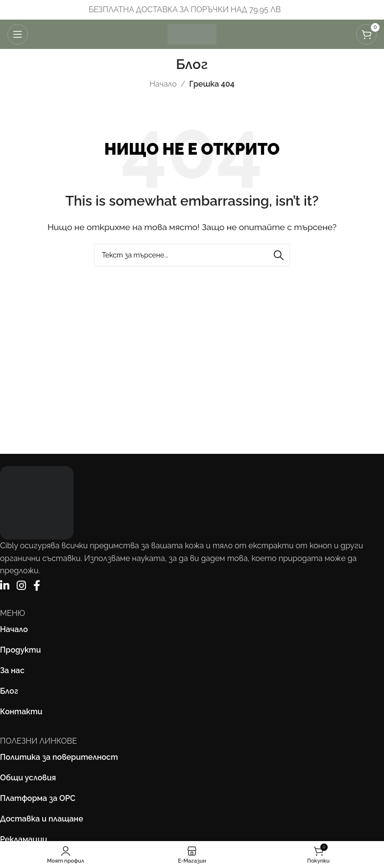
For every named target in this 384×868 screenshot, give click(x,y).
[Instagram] (21, 586)
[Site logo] (192, 34)
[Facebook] (37, 586)
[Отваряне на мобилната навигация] (18, 34)
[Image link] (37, 502)
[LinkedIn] (5, 586)
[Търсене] (192, 255)
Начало (163, 84)
